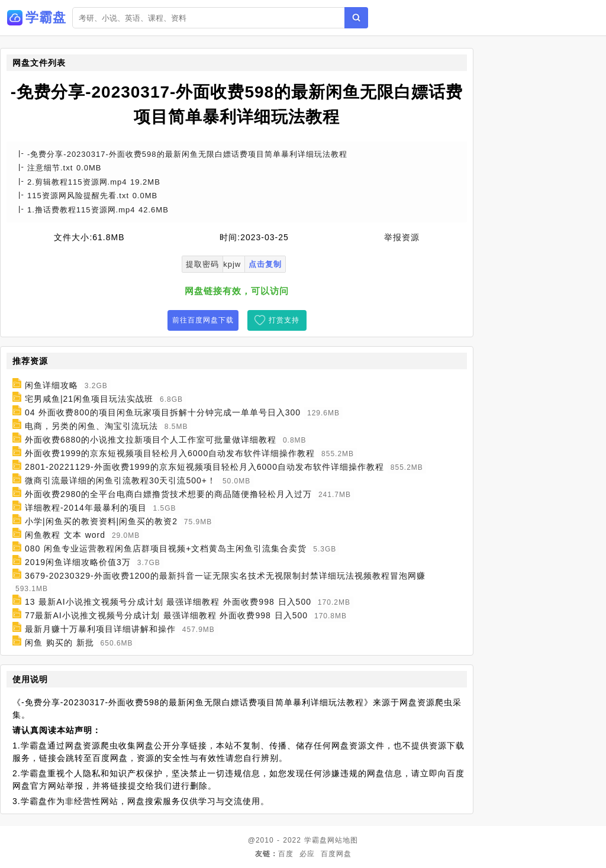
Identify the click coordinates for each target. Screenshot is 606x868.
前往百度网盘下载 (203, 320)
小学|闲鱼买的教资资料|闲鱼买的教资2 (101, 521)
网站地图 (343, 840)
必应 (307, 854)
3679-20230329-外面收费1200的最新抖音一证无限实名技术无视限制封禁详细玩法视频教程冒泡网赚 (225, 576)
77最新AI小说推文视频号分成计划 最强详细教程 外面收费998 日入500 (166, 615)
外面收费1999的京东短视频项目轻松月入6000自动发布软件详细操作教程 (170, 453)
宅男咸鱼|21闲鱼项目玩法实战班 (89, 399)
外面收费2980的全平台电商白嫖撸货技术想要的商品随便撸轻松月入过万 (168, 494)
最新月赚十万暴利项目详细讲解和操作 (100, 629)
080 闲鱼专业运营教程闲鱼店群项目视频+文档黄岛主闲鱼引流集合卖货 (166, 548)
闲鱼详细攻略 (51, 385)
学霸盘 (316, 840)
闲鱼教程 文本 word (65, 535)
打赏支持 (284, 320)
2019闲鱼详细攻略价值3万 (78, 562)
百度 (286, 854)
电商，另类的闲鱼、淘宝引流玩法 (91, 426)
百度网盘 (336, 854)
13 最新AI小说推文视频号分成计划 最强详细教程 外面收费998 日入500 (168, 602)
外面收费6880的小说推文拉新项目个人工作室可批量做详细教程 (151, 440)
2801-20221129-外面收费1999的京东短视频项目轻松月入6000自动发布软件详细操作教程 (204, 467)
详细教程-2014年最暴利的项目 (86, 508)
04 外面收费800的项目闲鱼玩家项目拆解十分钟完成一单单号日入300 (163, 412)
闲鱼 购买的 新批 (59, 643)
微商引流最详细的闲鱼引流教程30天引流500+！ (120, 480)
